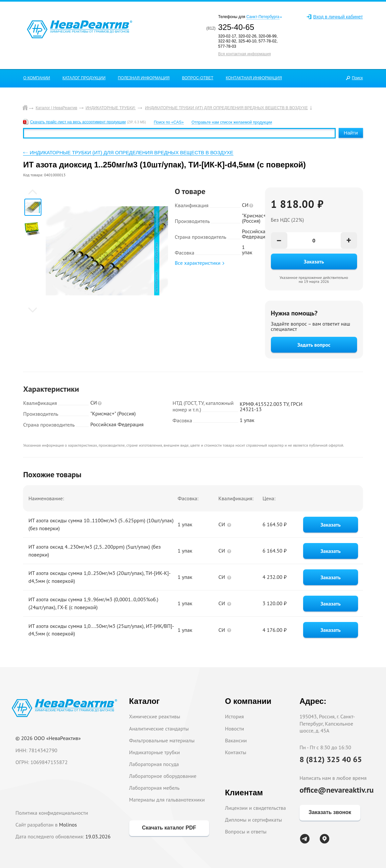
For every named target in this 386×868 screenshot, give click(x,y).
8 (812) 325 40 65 (331, 759)
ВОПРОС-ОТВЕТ (198, 78)
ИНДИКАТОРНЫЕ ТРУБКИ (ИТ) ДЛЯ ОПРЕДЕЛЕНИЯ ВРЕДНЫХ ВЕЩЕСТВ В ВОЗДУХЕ (131, 152)
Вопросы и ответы (246, 831)
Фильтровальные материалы (162, 740)
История (234, 716)
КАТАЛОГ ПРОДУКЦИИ (84, 78)
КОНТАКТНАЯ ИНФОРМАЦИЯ (254, 78)
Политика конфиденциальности (52, 813)
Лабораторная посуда (154, 764)
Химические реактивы (155, 716)
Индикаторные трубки (155, 752)
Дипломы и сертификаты (253, 820)
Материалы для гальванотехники (167, 800)
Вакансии (236, 740)
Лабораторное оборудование (163, 776)
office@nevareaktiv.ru (337, 790)
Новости (234, 729)
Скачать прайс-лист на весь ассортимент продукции (78, 122)
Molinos (68, 825)
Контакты (236, 752)
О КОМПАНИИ (37, 78)
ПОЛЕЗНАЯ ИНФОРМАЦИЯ (144, 78)
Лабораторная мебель (155, 788)
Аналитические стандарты (159, 729)
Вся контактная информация (245, 54)
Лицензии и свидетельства (255, 808)
